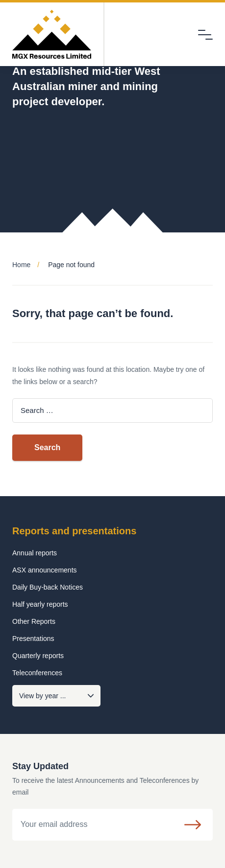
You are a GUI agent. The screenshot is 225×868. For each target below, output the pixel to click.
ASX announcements (45, 570)
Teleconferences (37, 673)
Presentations (33, 639)
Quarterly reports (38, 656)
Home (21, 265)
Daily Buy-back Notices (48, 587)
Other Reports (34, 621)
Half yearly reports (40, 604)
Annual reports (35, 553)
